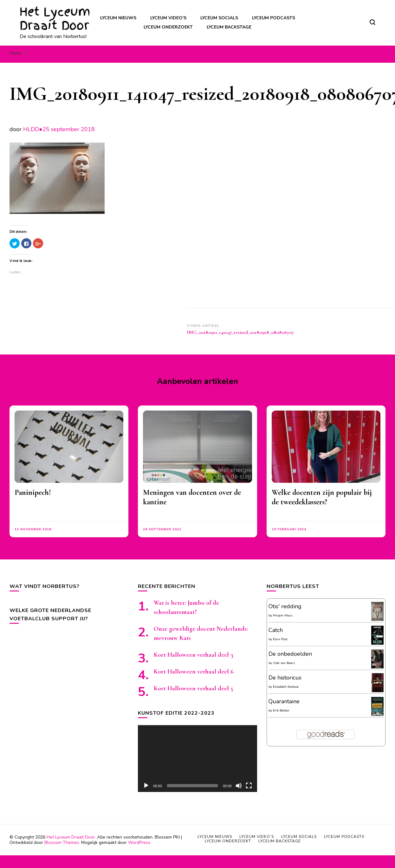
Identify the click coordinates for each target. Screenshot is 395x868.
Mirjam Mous (283, 616)
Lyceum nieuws (118, 18)
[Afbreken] (239, 786)
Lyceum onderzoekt (168, 27)
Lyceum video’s (168, 18)
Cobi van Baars (284, 663)
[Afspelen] (146, 786)
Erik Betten (281, 711)
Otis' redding (285, 606)
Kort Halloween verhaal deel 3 (194, 655)
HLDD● (33, 129)
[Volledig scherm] (249, 786)
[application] (197, 759)
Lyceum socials (219, 18)
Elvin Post (280, 639)
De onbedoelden (290, 654)
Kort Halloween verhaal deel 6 (194, 672)
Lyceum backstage (229, 27)
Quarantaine (284, 701)
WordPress (139, 842)
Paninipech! (33, 492)
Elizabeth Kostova (286, 687)
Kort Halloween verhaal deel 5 (193, 688)
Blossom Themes (62, 842)
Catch (276, 630)
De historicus (285, 678)
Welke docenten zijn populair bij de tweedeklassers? (322, 497)
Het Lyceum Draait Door (55, 19)
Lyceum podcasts (274, 18)
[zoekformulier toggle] (372, 22)
